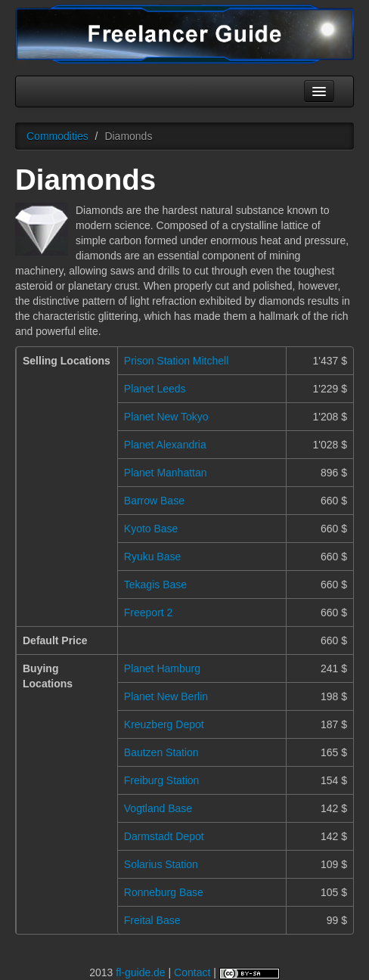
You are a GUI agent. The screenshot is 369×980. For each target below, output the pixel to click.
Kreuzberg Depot (164, 724)
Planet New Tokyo (166, 417)
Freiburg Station (162, 780)
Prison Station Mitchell (177, 361)
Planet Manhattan (166, 473)
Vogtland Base (158, 808)
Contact (192, 972)
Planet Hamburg (162, 668)
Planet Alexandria (165, 445)
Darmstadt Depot (164, 836)
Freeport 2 (149, 612)
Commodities (57, 136)
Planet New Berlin (166, 696)
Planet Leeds (155, 389)
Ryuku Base (152, 557)
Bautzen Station (161, 752)
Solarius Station (161, 864)
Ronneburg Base (164, 892)
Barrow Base (154, 501)
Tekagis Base (155, 585)
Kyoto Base (151, 529)
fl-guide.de (140, 972)
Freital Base (152, 920)
